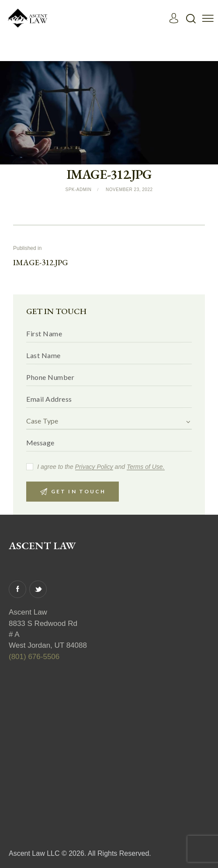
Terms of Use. (146, 467)
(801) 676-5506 (34, 657)
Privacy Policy (94, 467)
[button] (208, 18)
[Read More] (28, 18)
